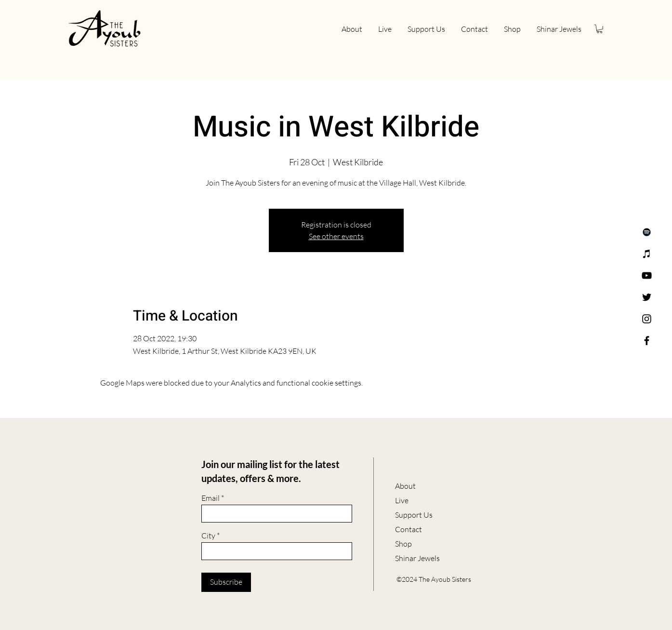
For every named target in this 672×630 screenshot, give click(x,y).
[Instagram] (647, 319)
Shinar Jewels (417, 558)
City (208, 536)
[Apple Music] (647, 254)
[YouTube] (647, 275)
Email (211, 498)
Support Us (414, 515)
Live (402, 500)
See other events (336, 236)
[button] (600, 29)
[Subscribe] (226, 582)
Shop (403, 544)
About (405, 486)
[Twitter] (647, 297)
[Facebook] (647, 341)
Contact (408, 529)
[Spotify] (647, 232)
